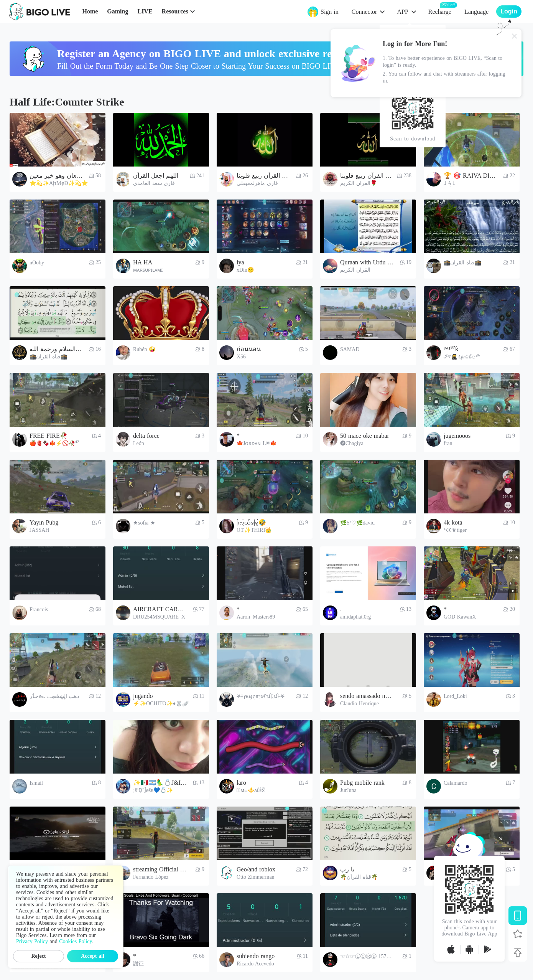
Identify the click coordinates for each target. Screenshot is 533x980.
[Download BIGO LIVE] (518, 916)
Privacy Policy (32, 941)
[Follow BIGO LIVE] (518, 934)
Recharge (440, 11)
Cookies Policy (76, 941)
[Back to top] (518, 952)
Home (90, 11)
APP (402, 12)
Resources (175, 11)
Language (476, 12)
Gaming (118, 11)
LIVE (145, 11)
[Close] (515, 36)
